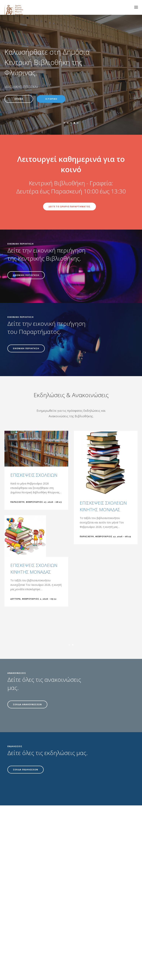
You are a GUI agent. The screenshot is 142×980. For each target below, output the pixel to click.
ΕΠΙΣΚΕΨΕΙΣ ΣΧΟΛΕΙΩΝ (34, 475)
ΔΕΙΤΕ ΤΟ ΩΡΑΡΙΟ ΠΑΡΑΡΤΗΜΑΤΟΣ (70, 207)
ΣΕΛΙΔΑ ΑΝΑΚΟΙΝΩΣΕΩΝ (27, 705)
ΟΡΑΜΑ (19, 99)
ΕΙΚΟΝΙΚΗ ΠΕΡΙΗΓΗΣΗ (26, 275)
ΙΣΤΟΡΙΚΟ (51, 99)
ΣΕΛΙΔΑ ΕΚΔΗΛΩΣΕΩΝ (26, 770)
